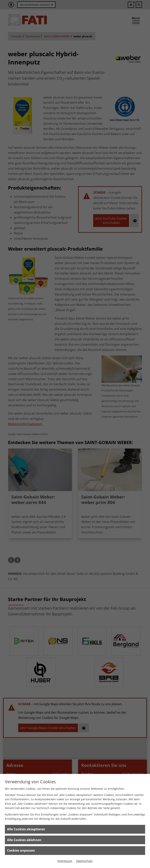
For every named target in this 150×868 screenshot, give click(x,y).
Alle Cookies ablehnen (24, 840)
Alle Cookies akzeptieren (26, 829)
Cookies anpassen (21, 850)
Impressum (65, 861)
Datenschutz (84, 861)
